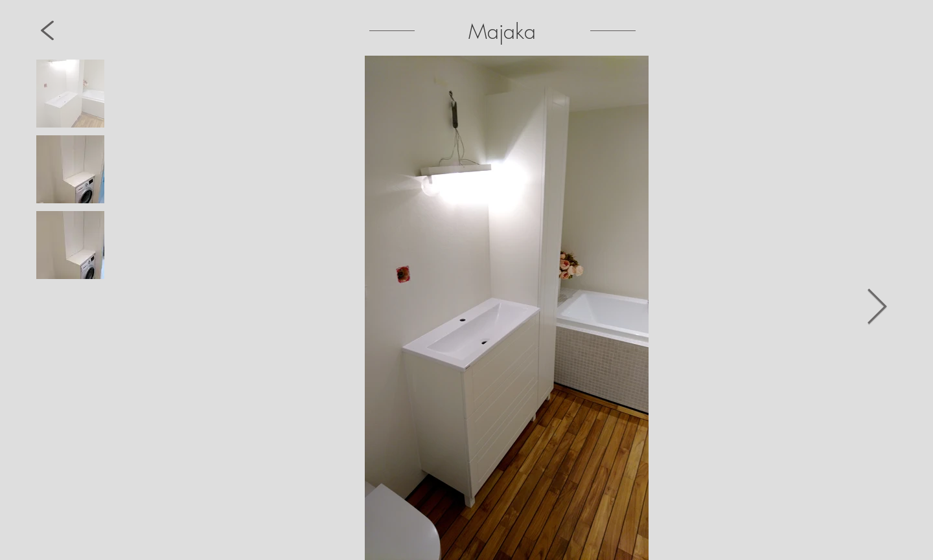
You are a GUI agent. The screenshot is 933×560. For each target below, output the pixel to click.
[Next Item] (877, 308)
